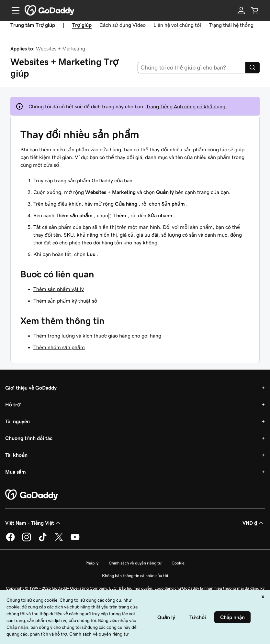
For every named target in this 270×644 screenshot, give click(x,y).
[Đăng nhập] (241, 10)
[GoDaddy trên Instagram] (27, 540)
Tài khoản (16, 455)
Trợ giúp (82, 25)
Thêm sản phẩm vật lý (59, 289)
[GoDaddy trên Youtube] (75, 540)
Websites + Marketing (61, 48)
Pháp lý (92, 563)
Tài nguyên (17, 421)
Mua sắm (16, 472)
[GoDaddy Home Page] (32, 495)
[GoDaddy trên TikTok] (43, 540)
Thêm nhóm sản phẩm (59, 347)
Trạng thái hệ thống (231, 25)
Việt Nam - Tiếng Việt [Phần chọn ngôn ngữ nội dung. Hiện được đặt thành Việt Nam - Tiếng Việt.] (34, 523)
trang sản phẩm (72, 180)
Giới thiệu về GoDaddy (31, 388)
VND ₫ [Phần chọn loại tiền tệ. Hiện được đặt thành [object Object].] (254, 523)
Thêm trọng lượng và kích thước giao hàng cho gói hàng (97, 336)
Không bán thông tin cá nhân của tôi (135, 576)
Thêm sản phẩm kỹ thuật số (65, 301)
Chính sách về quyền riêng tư (135, 563)
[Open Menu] (13, 10)
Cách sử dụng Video (123, 25)
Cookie (178, 563)
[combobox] (192, 68)
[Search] (253, 68)
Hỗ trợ (13, 404)
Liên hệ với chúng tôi (177, 25)
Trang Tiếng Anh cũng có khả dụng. (186, 106)
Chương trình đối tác (29, 438)
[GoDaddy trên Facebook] (10, 540)
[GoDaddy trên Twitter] (59, 540)
